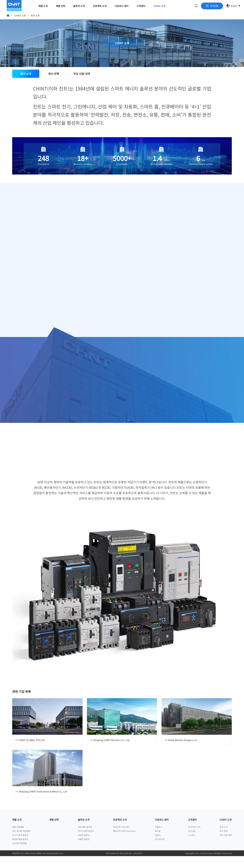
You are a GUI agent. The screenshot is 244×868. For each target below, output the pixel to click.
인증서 (158, 847)
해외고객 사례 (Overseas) (124, 843)
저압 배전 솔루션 (85, 839)
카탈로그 (159, 839)
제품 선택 (60, 6)
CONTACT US (194, 839)
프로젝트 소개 (100, 6)
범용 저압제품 (18, 839)
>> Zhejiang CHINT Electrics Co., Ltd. (110, 752)
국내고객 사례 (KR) (121, 839)
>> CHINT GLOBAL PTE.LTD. (30, 752)
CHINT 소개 (159, 6)
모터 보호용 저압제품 (21, 843)
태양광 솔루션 (84, 847)
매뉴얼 (158, 843)
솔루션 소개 (79, 6)
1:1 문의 (191, 847)
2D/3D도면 (160, 851)
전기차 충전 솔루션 (20, 847)
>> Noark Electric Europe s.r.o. (181, 752)
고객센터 (141, 6)
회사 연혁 (54, 77)
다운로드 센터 (122, 6)
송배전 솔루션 (84, 851)
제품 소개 (43, 6)
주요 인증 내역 (82, 77)
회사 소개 (26, 77)
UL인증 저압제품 (19, 855)
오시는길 (192, 843)
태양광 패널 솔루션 (20, 851)
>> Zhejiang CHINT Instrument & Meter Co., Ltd (41, 803)
